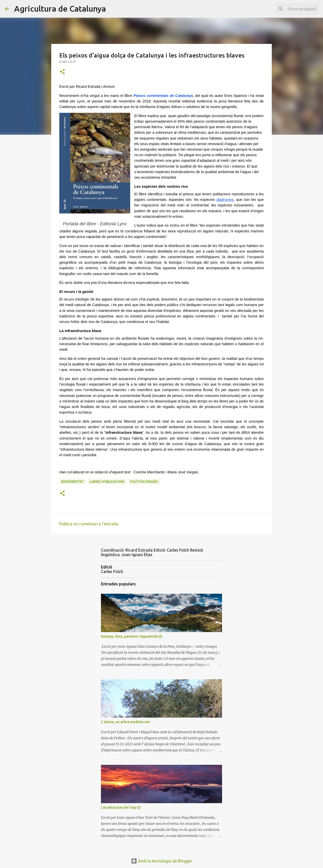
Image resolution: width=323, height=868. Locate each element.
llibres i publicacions (107, 482)
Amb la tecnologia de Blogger (161, 861)
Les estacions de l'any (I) (121, 807)
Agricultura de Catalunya (60, 9)
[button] (62, 72)
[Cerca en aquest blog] (292, 9)
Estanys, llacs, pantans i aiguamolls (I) (132, 636)
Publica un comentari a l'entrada (89, 524)
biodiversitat (73, 482)
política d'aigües (144, 482)
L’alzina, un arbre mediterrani (126, 722)
